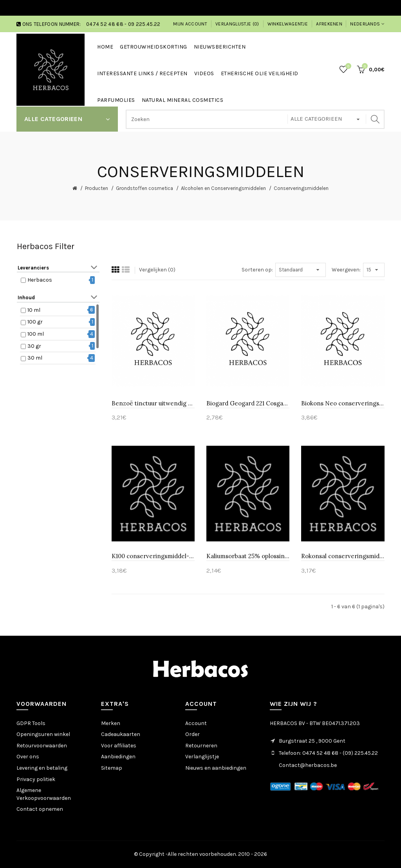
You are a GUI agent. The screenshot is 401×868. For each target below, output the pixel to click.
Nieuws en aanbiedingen (216, 768)
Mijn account (190, 24)
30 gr (34, 346)
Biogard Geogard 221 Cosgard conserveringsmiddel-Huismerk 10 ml (248, 403)
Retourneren (201, 746)
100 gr (35, 322)
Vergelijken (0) (157, 270)
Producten (97, 188)
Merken (111, 723)
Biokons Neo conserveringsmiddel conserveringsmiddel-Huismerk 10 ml (343, 403)
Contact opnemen (40, 809)
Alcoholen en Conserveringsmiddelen (223, 188)
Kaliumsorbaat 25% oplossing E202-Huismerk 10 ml (248, 556)
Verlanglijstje (202, 757)
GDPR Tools (31, 723)
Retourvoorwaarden (42, 746)
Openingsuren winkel (43, 734)
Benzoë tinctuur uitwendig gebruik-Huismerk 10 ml (153, 403)
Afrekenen (329, 24)
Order (192, 734)
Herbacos (40, 280)
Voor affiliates (119, 746)
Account (196, 723)
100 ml (36, 334)
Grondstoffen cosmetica (145, 188)
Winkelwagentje (288, 24)
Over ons (28, 757)
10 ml (34, 310)
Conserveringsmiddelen (301, 188)
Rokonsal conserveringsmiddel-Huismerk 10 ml (343, 556)
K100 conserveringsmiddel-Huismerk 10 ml (153, 556)
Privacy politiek (36, 779)
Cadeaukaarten (121, 734)
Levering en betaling (42, 768)
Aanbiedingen (118, 757)
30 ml (35, 358)
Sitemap (112, 768)
